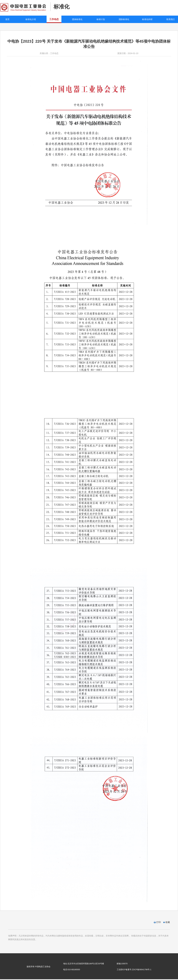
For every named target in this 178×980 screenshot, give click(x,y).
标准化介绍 (31, 19)
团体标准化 (77, 19)
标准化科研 (147, 19)
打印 (159, 922)
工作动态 (54, 19)
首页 (7, 19)
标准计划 (101, 19)
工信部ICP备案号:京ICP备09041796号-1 (134, 970)
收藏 (168, 922)
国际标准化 (124, 19)
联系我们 (171, 19)
